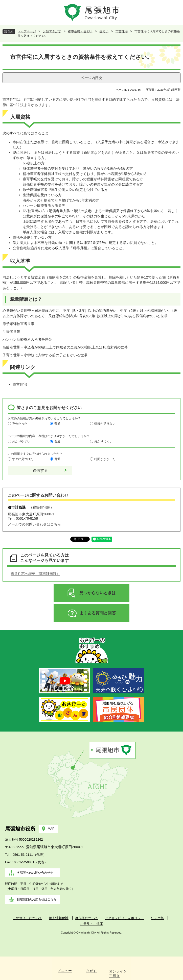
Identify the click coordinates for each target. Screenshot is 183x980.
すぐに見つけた (23, 459)
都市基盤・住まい (80, 31)
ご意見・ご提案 (92, 924)
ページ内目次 (91, 78)
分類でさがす (52, 31)
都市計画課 (17, 507)
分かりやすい (21, 441)
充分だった (20, 423)
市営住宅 (122, 31)
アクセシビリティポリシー (124, 918)
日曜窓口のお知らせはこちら (37, 899)
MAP (51, 829)
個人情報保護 (59, 918)
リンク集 (157, 918)
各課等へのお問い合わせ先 (35, 873)
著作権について (87, 918)
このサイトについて (27, 918)
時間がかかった (105, 459)
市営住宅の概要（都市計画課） (35, 574)
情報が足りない (105, 423)
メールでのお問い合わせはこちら (34, 524)
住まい (104, 31)
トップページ (27, 31)
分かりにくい (103, 441)
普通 (57, 423)
